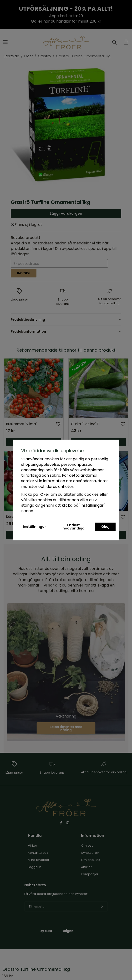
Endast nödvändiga (74, 527)
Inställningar (34, 527)
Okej (105, 527)
